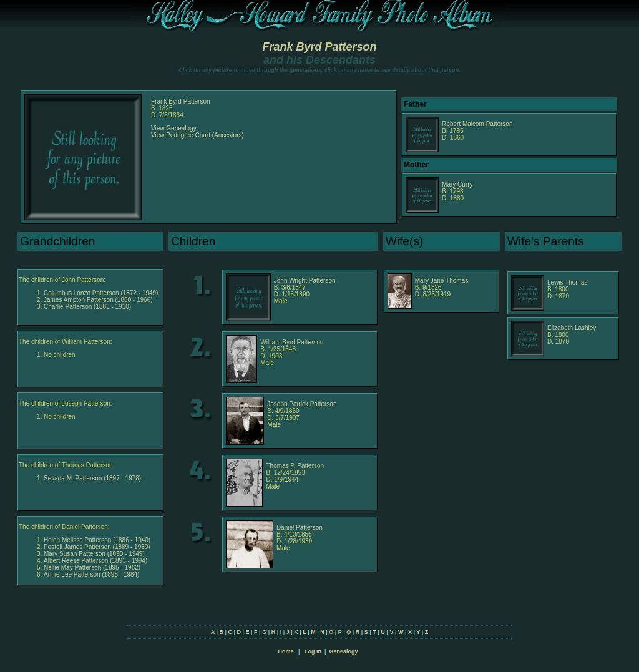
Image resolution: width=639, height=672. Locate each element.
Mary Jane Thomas (441, 280)
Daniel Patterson (300, 528)
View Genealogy (174, 128)
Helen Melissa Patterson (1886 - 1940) (97, 540)
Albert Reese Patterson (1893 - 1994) (95, 561)
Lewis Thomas (567, 282)
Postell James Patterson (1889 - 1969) (97, 547)
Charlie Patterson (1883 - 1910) (87, 307)
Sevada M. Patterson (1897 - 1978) (92, 478)
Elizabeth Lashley (572, 328)
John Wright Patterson (305, 280)
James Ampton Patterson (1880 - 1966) (98, 300)
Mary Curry (457, 184)
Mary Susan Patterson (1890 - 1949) (94, 554)
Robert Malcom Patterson (477, 124)
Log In (313, 651)
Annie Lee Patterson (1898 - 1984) (91, 574)
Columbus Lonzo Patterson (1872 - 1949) (101, 293)
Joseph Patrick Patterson (302, 404)
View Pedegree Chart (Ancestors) (198, 135)
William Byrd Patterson (292, 342)
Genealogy (344, 651)
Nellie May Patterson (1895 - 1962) (92, 567)
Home (285, 651)
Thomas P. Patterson (295, 466)
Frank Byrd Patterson (319, 47)
